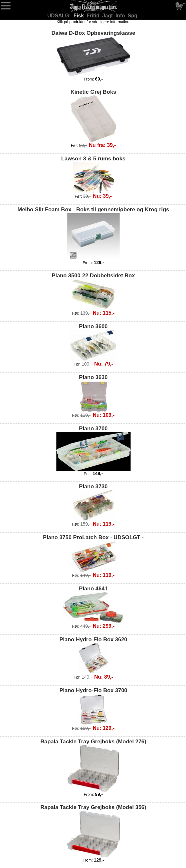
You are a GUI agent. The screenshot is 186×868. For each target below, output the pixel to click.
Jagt (108, 16)
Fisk (79, 16)
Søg (132, 16)
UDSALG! (60, 16)
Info (121, 16)
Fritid (94, 16)
